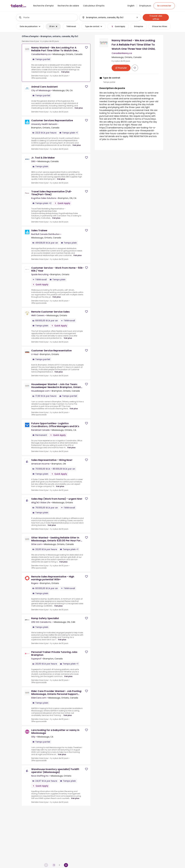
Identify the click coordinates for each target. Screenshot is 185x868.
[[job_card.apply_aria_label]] (121, 68)
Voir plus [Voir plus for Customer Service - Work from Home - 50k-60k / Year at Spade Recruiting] (57, 297)
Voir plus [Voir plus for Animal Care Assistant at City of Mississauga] (79, 108)
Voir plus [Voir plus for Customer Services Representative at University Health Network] (77, 145)
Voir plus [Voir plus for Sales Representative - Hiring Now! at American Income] (60, 486)
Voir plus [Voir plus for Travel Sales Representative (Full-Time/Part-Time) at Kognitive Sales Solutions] (56, 218)
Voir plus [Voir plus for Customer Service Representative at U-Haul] (59, 372)
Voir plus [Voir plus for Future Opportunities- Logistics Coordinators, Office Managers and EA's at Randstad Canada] (71, 448)
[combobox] (49, 17)
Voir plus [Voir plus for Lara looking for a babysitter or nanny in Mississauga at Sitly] (62, 754)
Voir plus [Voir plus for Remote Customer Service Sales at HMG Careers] (68, 338)
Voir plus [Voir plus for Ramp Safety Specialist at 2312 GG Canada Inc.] (62, 640)
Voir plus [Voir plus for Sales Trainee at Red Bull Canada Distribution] (77, 255)
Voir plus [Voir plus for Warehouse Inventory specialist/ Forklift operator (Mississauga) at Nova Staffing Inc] (75, 798)
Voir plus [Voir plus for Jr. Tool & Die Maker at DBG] (61, 179)
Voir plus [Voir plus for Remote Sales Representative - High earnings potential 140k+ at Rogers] (58, 606)
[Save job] (86, 47)
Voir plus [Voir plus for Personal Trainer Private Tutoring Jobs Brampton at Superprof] (68, 676)
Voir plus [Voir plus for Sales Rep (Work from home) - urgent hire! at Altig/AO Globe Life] (52, 525)
